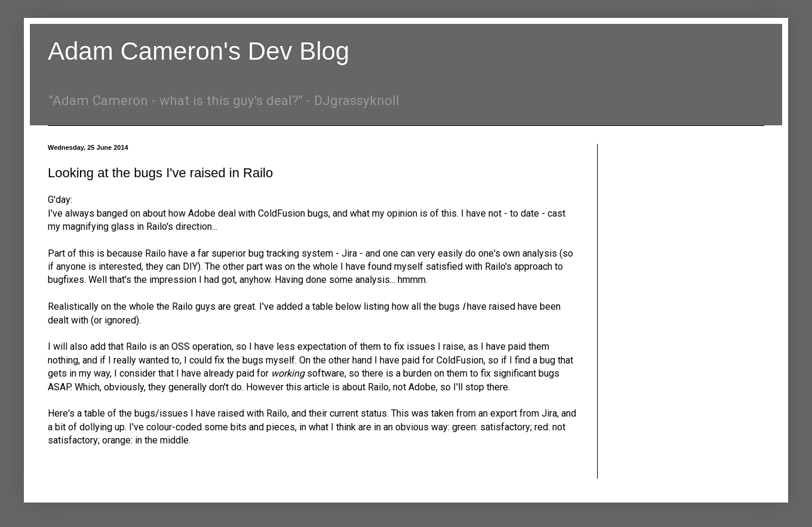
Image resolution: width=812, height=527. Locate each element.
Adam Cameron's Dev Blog (199, 51)
